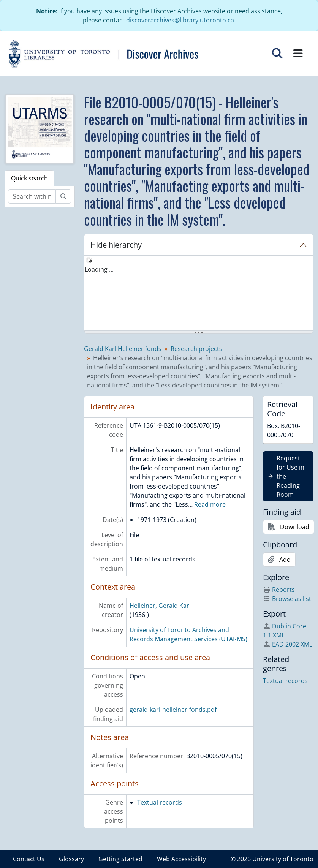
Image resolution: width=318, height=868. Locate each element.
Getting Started (120, 859)
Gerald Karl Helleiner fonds (123, 349)
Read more (210, 504)
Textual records (160, 802)
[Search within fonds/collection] (32, 196)
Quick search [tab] (29, 178)
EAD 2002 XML (288, 644)
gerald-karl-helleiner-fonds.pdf (173, 710)
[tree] (199, 294)
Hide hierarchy (116, 245)
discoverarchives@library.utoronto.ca (180, 20)
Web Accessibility (181, 859)
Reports (279, 590)
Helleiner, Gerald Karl (160, 606)
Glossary (71, 859)
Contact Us (29, 859)
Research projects (196, 349)
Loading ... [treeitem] (99, 269)
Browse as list (287, 599)
